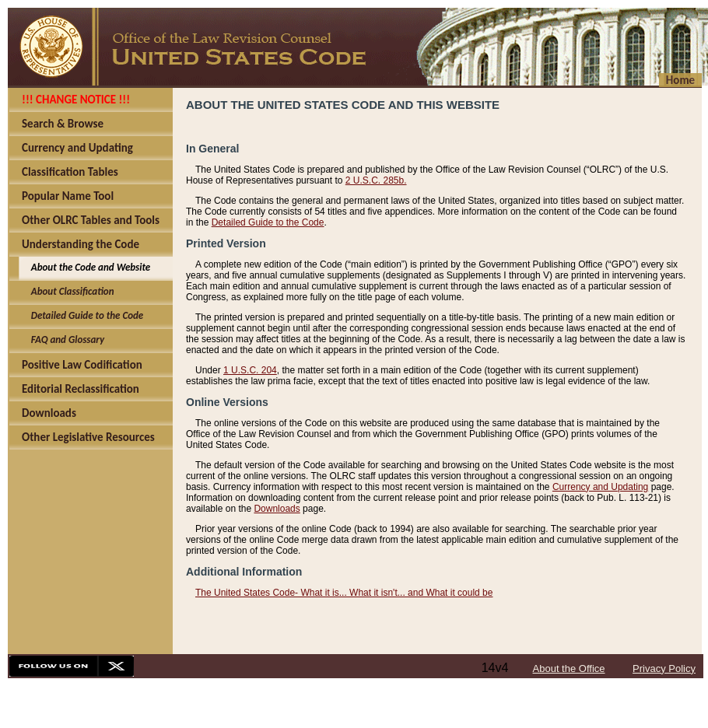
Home (680, 80)
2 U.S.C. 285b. (376, 180)
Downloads (277, 509)
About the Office (569, 668)
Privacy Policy (664, 668)
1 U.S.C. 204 (250, 370)
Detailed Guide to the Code (268, 222)
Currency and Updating (600, 487)
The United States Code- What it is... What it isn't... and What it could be (344, 593)
